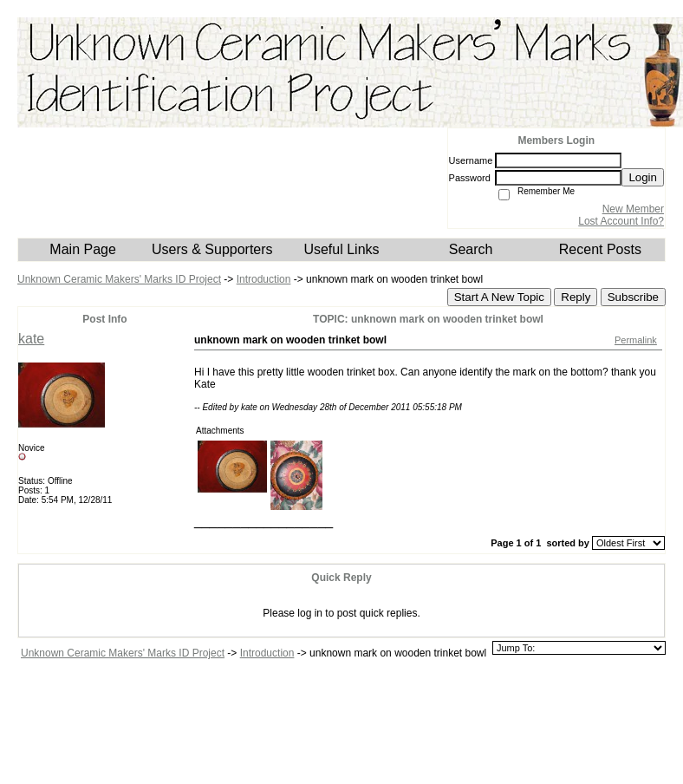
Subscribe (633, 297)
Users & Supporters (212, 249)
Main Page (83, 249)
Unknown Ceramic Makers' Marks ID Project (119, 279)
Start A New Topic (499, 297)
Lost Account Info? (621, 221)
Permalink (636, 340)
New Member (633, 209)
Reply (576, 297)
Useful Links (341, 249)
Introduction (264, 279)
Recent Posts (600, 249)
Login (643, 177)
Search (471, 249)
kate (31, 339)
